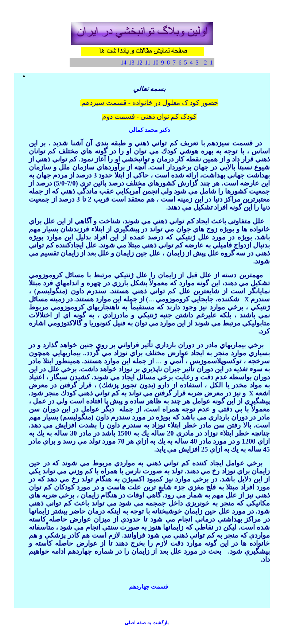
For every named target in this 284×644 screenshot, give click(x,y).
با (147, 623)
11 (147, 63)
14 (124, 63)
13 (132, 63)
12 (140, 63)
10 (156, 63)
